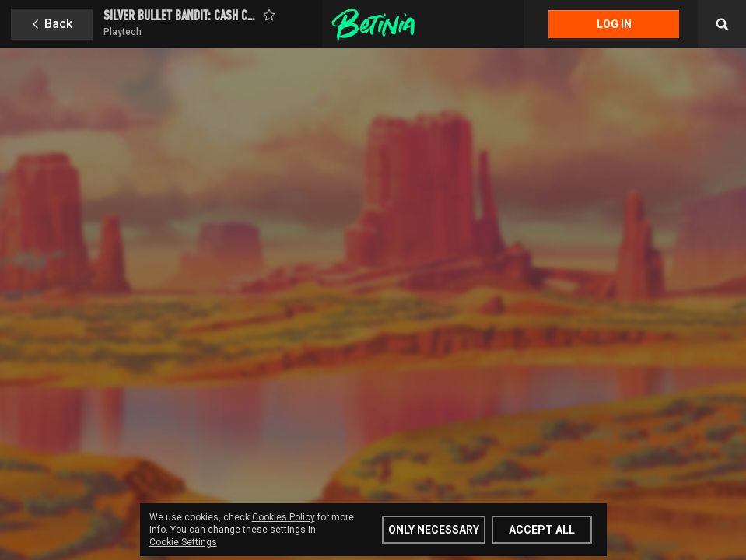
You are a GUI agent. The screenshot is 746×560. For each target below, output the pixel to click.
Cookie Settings (183, 542)
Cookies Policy (284, 517)
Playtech (123, 32)
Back (58, 24)
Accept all (542, 530)
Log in (614, 24)
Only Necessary (434, 530)
